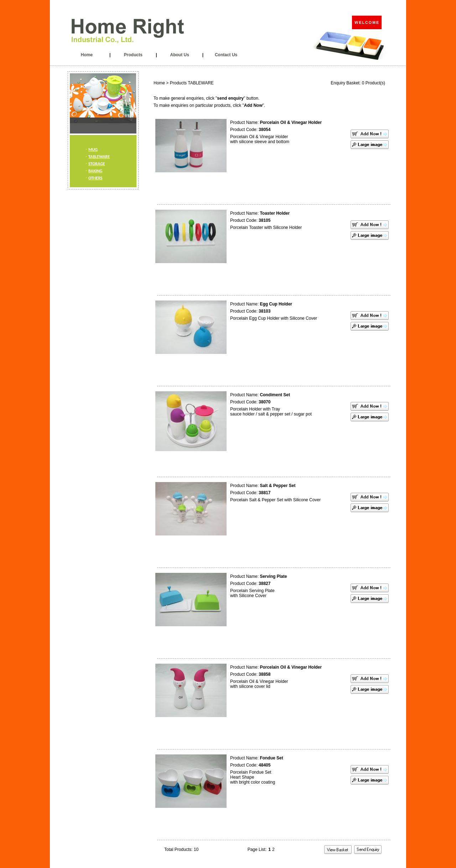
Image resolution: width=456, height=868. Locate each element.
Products (133, 55)
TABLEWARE (99, 157)
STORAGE (97, 164)
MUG (93, 150)
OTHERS (95, 178)
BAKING (95, 171)
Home (87, 55)
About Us (180, 55)
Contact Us (226, 55)
